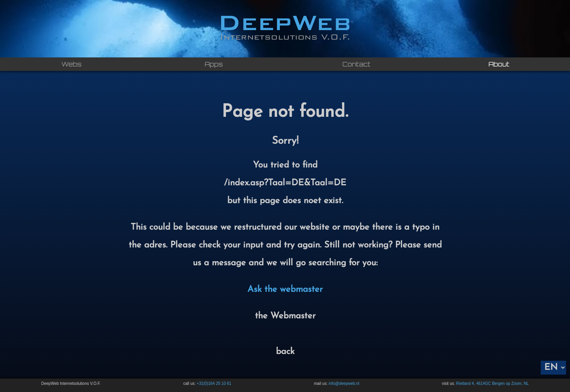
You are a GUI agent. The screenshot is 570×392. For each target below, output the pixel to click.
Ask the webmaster (285, 290)
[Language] (553, 368)
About (499, 64)
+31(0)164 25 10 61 (214, 383)
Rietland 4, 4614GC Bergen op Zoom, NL (492, 383)
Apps (214, 64)
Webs (71, 64)
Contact (356, 64)
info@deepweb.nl (344, 383)
